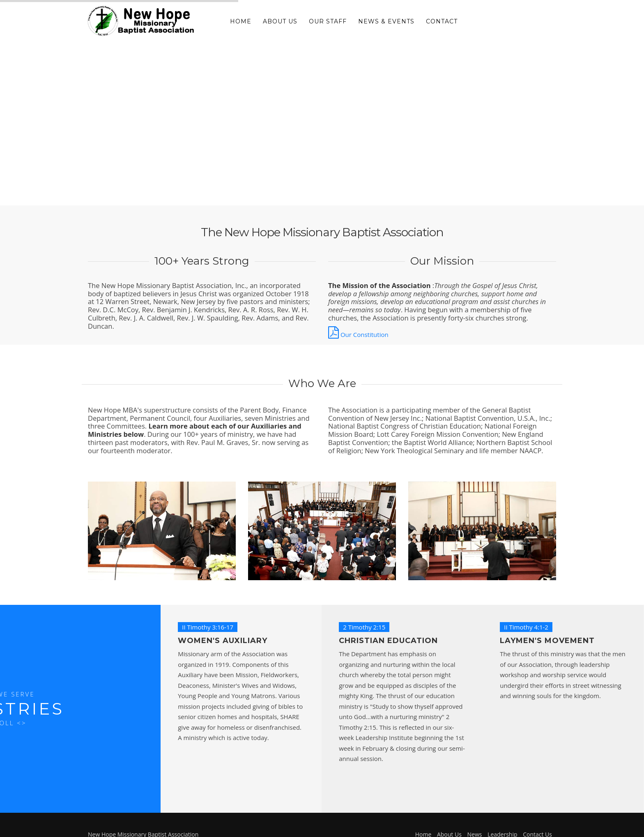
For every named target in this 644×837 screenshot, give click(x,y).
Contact (442, 21)
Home (241, 21)
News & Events (386, 21)
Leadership (502, 823)
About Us (280, 21)
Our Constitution (358, 334)
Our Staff (328, 21)
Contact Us (537, 823)
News (475, 823)
